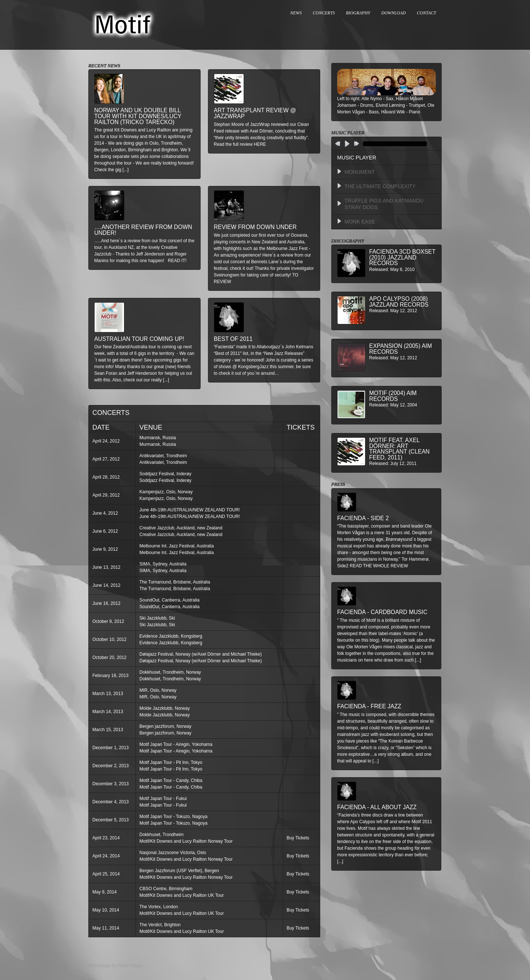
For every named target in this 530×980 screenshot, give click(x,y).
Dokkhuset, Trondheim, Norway (170, 672)
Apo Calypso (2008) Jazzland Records (399, 302)
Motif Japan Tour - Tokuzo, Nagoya (174, 817)
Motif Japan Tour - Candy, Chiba (171, 780)
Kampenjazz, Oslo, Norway (166, 492)
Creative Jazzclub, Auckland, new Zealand (181, 528)
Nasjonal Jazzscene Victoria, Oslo (173, 853)
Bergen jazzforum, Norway (165, 726)
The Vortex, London (159, 907)
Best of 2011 (233, 339)
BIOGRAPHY (358, 13)
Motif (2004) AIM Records (393, 396)
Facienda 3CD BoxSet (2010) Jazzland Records (402, 257)
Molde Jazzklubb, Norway (165, 708)
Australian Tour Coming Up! (139, 339)
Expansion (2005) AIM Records (400, 349)
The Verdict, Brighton (160, 925)
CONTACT (427, 13)
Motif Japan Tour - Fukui (163, 799)
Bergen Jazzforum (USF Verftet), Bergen (179, 871)
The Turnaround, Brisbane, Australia (175, 582)
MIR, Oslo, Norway (158, 690)
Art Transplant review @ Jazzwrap (255, 113)
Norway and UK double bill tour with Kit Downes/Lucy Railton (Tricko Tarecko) (138, 116)
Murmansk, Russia (158, 438)
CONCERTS (324, 13)
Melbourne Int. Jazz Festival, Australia (177, 546)
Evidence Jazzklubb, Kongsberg (171, 636)
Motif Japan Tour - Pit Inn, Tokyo (171, 762)
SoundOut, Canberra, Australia (169, 600)
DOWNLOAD (394, 13)
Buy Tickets (298, 838)
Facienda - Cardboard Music (382, 612)
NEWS (296, 13)
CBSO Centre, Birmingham (166, 889)
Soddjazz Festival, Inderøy (165, 474)
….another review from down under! (143, 230)
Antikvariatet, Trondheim (163, 456)
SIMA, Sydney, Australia (163, 564)
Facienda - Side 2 (363, 518)
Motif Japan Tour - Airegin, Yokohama (176, 744)
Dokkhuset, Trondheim (162, 835)
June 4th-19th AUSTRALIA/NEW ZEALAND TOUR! (190, 510)
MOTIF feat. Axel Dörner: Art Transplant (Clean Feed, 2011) (399, 449)
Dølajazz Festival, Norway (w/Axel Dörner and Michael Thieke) (201, 654)
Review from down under (255, 227)
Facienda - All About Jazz (377, 807)
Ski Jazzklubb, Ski (157, 618)
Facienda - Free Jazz (369, 706)
